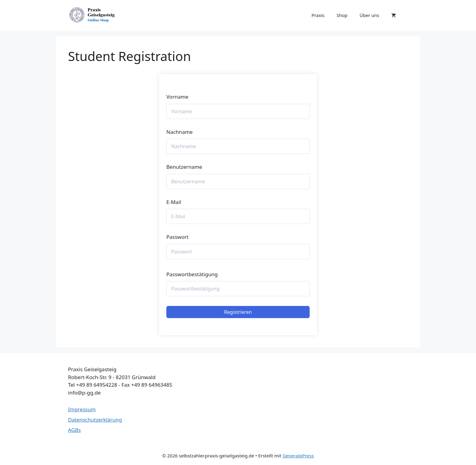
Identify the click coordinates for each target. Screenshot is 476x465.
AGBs (74, 430)
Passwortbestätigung (192, 274)
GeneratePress (298, 456)
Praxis (318, 15)
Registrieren (238, 312)
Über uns (369, 15)
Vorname (177, 97)
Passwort (177, 237)
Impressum (82, 409)
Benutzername (184, 167)
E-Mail (174, 202)
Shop (342, 15)
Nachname (180, 132)
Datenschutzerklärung (95, 420)
